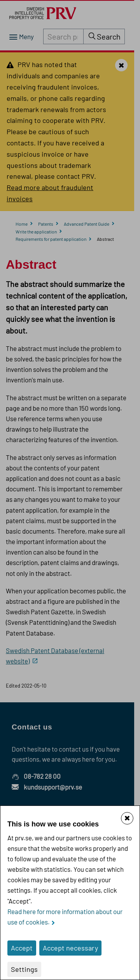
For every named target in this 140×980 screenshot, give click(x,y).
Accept (22, 948)
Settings (24, 969)
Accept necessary (70, 948)
